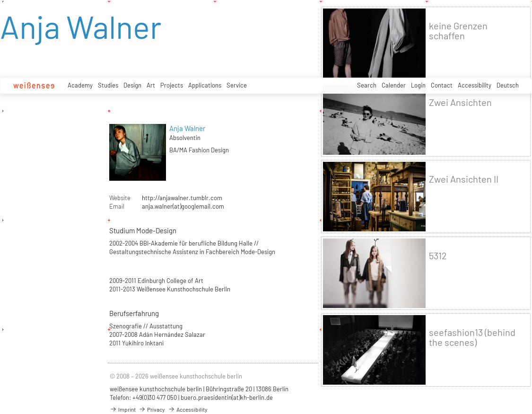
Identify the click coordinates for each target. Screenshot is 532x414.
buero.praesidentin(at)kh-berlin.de (227, 397)
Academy (80, 85)
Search (367, 85)
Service (237, 85)
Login (418, 85)
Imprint (123, 409)
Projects (172, 85)
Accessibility (475, 85)
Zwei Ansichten (460, 102)
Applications (205, 85)
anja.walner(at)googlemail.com (183, 206)
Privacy (152, 409)
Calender (394, 85)
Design (132, 85)
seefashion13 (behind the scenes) (472, 337)
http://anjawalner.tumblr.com (182, 198)
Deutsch (508, 85)
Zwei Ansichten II (464, 179)
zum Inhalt (0, 0)
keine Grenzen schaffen (458, 31)
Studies (108, 85)
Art (151, 85)
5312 (438, 256)
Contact (442, 85)
